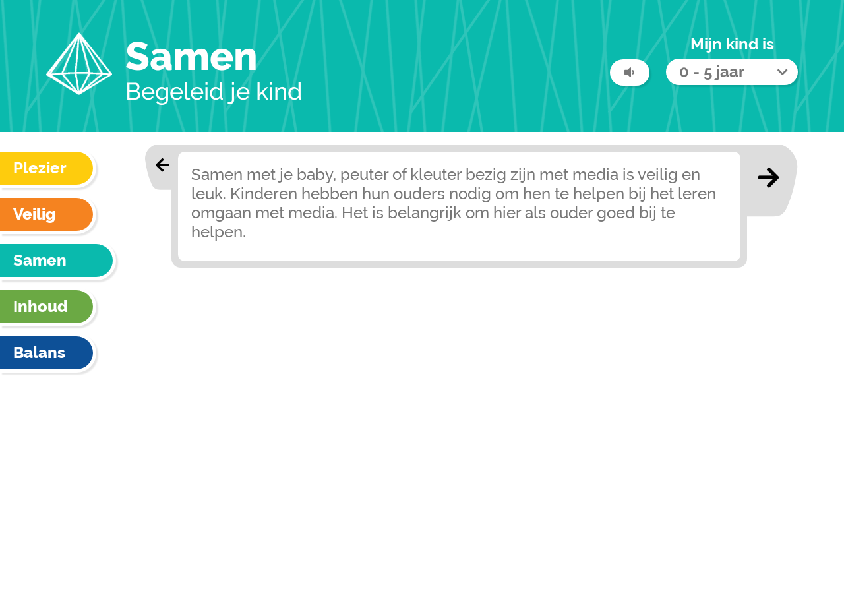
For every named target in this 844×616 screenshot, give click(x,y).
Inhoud (41, 306)
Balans (39, 353)
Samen (40, 260)
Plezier (40, 168)
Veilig (34, 214)
